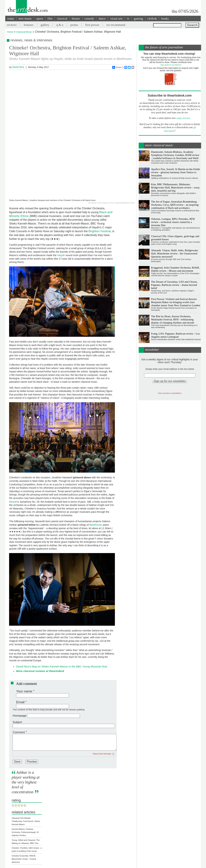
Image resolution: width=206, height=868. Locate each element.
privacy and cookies (109, 862)
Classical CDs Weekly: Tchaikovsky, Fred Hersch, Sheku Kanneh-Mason (26, 779)
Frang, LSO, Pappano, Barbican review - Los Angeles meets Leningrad (175, 335)
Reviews (15, 834)
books (165, 19)
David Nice (18, 67)
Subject (17, 680)
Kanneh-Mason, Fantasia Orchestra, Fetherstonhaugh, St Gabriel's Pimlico (25, 790)
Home (10, 32)
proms (74, 25)
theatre (76, 19)
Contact (95, 862)
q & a (60, 25)
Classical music (33, 834)
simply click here (183, 118)
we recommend (116, 25)
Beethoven (96, 483)
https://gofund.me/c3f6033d (171, 65)
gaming (138, 19)
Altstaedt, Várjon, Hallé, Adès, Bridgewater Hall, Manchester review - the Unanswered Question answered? (175, 253)
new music (25, 19)
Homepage (19, 674)
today (11, 19)
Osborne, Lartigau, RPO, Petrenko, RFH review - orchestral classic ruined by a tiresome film (173, 222)
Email (20, 660)
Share (117, 67)
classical (62, 19)
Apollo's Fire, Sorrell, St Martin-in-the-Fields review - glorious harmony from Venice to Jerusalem (176, 172)
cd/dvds (152, 19)
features (29, 25)
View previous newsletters (170, 393)
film (50, 19)
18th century (17, 838)
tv (128, 19)
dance (102, 19)
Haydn (61, 213)
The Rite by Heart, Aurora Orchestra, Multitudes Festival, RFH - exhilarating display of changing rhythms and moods (173, 319)
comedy (89, 19)
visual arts (116, 19)
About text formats (102, 712)
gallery (45, 25)
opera (40, 19)
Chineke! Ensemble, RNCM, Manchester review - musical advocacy (24, 817)
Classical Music (24, 32)
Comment (19, 690)
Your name (24, 649)
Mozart (13, 460)
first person (92, 25)
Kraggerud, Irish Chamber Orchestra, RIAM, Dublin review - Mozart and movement (175, 269)
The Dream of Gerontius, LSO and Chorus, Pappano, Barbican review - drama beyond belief (174, 285)
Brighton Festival (100, 189)
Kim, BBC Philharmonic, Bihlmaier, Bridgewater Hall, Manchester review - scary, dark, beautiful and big (176, 187)
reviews (12, 25)
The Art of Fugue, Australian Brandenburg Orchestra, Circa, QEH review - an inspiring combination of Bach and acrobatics (175, 205)
